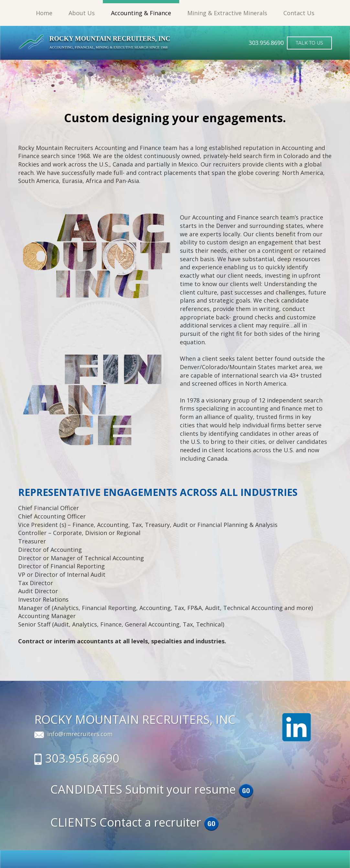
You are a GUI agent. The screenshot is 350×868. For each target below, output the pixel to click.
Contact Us (299, 13)
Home (44, 13)
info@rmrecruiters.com (80, 734)
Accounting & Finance (141, 13)
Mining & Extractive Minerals (227, 13)
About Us (82, 13)
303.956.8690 (82, 758)
